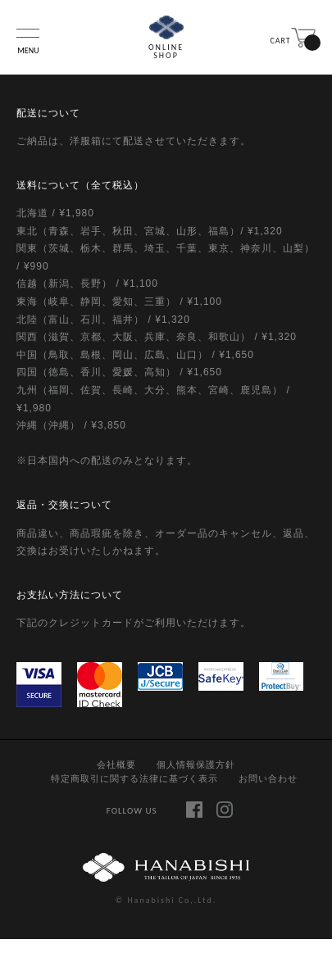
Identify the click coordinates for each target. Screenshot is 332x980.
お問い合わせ (268, 778)
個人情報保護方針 (196, 764)
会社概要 (116, 764)
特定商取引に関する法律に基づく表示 (134, 778)
